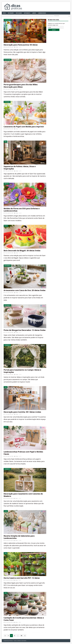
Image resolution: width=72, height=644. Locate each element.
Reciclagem (19, 13)
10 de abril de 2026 (9, 456)
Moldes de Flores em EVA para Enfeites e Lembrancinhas (22, 210)
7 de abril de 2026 (9, 580)
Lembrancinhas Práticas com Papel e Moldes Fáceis (23, 453)
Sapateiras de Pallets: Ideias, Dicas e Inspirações (20, 168)
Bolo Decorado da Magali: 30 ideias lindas (22, 250)
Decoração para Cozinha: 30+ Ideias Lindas (22, 412)
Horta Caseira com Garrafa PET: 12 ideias (22, 578)
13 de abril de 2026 (9, 332)
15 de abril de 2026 (9, 253)
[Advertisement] (59, 58)
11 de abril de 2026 (9, 414)
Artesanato (27, 13)
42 (21, 636)
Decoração (11, 13)
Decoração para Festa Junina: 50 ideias (21, 45)
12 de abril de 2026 (9, 374)
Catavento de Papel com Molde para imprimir (24, 127)
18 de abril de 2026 (9, 129)
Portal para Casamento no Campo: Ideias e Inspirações (22, 371)
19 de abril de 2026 (9, 89)
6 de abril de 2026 (9, 622)
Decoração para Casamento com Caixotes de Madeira (23, 495)
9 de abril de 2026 (9, 498)
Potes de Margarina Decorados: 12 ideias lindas (25, 330)
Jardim (34, 13)
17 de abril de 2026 (9, 171)
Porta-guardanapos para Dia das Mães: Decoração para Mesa (21, 86)
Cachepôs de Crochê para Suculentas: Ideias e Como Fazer (24, 619)
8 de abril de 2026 (9, 540)
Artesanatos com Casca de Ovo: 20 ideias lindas (25, 290)
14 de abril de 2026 (9, 293)
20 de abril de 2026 (9, 47)
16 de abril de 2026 (9, 213)
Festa (4, 13)
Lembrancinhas (42, 13)
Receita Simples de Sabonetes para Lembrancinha (19, 537)
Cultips (17, 47)
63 (21, 540)
